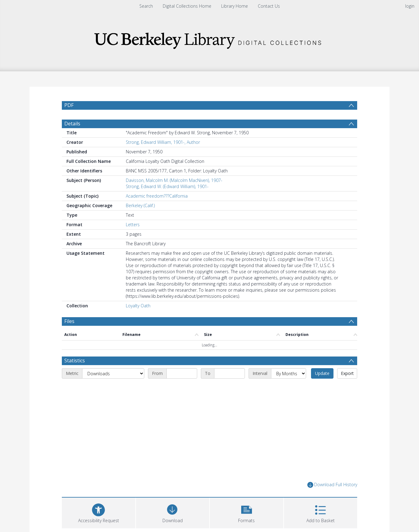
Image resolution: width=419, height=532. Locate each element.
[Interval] (289, 373)
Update (322, 373)
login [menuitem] (410, 6)
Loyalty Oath (138, 306)
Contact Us (269, 6)
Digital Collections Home (187, 6)
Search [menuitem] (146, 6)
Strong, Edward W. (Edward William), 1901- (167, 186)
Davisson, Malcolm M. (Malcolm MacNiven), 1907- (174, 180)
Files (69, 321)
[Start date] (182, 373)
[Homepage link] (209, 39)
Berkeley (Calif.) (140, 205)
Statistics (75, 361)
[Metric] (113, 373)
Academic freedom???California (157, 196)
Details (72, 124)
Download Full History (332, 485)
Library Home (235, 6)
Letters (133, 225)
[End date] (229, 373)
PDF (69, 105)
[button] (247, 512)
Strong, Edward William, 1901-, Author (163, 142)
